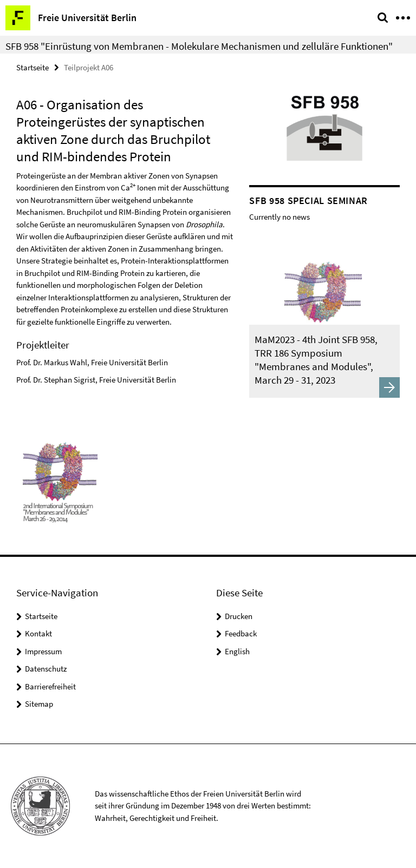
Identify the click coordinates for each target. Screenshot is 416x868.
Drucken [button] (239, 616)
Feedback (241, 633)
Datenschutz (46, 669)
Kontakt (38, 633)
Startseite (32, 67)
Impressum (43, 651)
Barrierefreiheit (50, 686)
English (237, 651)
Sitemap (39, 704)
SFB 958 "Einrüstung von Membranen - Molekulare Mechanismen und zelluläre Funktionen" (199, 46)
